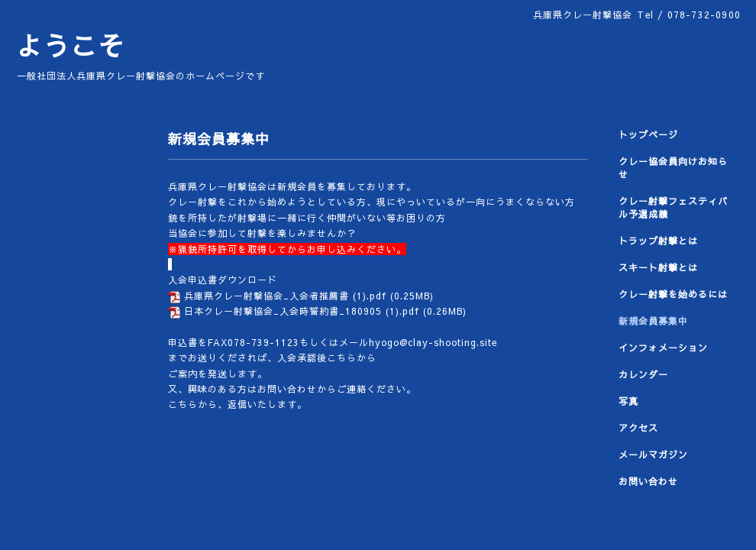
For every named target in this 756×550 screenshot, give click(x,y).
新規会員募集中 (653, 321)
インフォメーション (663, 348)
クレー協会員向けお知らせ (673, 168)
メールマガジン (653, 455)
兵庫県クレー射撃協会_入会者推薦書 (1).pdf (285, 296)
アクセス (638, 428)
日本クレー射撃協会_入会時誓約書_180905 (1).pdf (302, 311)
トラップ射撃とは (658, 241)
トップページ (648, 134)
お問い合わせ (648, 481)
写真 (628, 401)
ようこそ (70, 45)
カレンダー (643, 374)
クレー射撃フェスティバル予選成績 (673, 207)
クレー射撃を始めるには (673, 294)
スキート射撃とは (658, 267)
